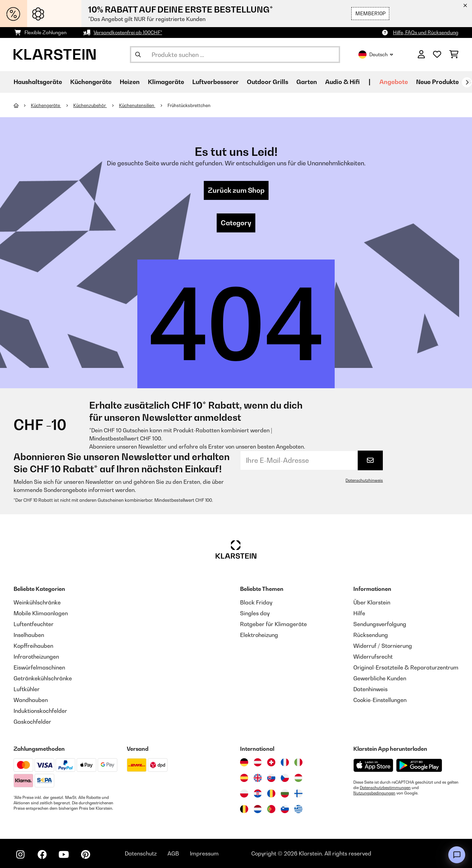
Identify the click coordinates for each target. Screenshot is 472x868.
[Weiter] (467, 82)
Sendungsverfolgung (380, 624)
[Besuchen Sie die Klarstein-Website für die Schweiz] (271, 762)
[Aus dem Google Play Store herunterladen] (419, 765)
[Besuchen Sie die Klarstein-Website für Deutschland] (244, 762)
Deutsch (376, 55)
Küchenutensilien (137, 105)
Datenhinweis (370, 689)
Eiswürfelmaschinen (39, 667)
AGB (173, 853)
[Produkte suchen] (235, 55)
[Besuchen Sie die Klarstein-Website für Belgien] (244, 809)
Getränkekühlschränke (43, 678)
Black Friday (256, 602)
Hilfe (359, 613)
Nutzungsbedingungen (374, 793)
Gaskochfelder (32, 722)
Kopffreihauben (33, 646)
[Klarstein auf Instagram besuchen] (20, 854)
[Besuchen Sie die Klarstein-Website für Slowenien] (285, 809)
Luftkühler (27, 689)
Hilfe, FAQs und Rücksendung (426, 32)
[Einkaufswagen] (454, 55)
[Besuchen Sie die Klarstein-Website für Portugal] (271, 809)
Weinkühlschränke (37, 602)
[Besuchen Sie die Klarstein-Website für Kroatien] (258, 793)
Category (236, 223)
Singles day (255, 613)
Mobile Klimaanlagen (41, 613)
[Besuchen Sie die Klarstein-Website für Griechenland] (298, 809)
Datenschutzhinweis (364, 480)
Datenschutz (141, 853)
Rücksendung (371, 635)
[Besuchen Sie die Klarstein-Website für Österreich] (258, 762)
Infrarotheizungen (36, 657)
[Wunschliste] (437, 55)
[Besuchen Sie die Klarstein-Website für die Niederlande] (258, 809)
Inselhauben (29, 635)
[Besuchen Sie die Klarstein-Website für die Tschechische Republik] (285, 778)
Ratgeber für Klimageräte (273, 624)
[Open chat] (457, 855)
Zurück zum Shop (236, 190)
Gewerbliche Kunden (380, 678)
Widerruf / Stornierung (383, 646)
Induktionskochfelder (40, 711)
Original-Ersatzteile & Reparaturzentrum (406, 667)
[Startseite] (22, 105)
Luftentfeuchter (34, 624)
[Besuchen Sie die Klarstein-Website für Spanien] (244, 778)
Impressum (204, 853)
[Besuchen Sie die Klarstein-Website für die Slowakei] (271, 778)
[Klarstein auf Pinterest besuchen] (85, 854)
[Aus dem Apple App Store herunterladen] (373, 765)
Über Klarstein (372, 602)
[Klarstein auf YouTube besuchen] (64, 854)
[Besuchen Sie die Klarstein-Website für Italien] (298, 762)
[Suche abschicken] (138, 55)
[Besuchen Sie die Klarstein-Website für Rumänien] (271, 793)
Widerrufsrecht (373, 657)
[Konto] (421, 55)
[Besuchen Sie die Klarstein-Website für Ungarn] (298, 778)
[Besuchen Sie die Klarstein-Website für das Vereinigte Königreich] (258, 778)
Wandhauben (31, 700)
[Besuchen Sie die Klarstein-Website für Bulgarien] (285, 793)
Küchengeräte (46, 105)
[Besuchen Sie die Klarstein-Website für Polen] (244, 793)
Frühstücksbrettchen (189, 105)
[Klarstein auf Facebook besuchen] (42, 854)
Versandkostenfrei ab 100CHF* (128, 32)
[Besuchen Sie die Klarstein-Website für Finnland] (298, 793)
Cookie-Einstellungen (380, 700)
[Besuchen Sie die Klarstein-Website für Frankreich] (285, 762)
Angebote (394, 82)
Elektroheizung (259, 635)
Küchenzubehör (90, 105)
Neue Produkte (437, 82)
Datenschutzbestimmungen (385, 788)
